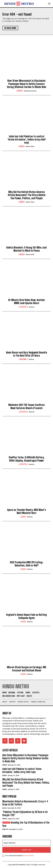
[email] (26, 843)
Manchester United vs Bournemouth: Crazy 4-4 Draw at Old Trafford (25, 803)
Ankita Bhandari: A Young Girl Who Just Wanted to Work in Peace (27, 249)
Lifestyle (23, 307)
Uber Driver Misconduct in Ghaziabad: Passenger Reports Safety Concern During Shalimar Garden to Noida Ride (27, 84)
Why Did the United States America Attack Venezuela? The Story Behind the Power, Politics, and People (27, 195)
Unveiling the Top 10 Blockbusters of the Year (26, 824)
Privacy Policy (28, 855)
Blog (23, 517)
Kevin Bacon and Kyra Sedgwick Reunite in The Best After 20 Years (27, 354)
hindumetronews (30, 91)
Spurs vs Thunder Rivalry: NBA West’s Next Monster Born (27, 511)
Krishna (32, 307)
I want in (27, 850)
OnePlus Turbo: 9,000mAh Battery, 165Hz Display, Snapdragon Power (27, 459)
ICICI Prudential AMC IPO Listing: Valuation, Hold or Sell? (26, 564)
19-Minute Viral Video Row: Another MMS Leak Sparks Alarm (27, 302)
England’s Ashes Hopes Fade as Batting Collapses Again (26, 616)
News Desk (30, 146)
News (20, 91)
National (23, 359)
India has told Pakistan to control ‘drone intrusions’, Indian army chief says (26, 140)
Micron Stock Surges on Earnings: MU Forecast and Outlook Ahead (27, 669)
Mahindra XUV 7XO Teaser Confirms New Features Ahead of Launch (26, 406)
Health (5, 829)
